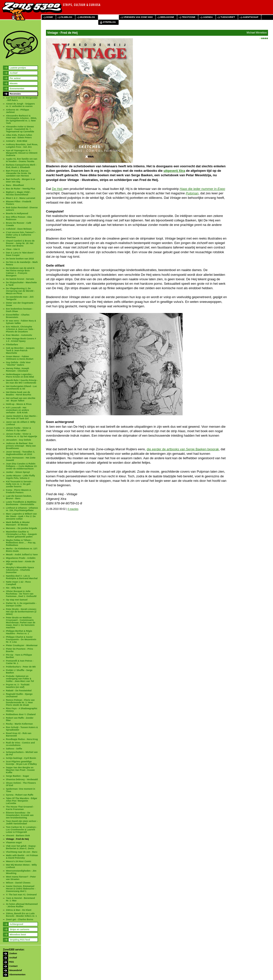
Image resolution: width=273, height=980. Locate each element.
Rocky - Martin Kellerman (19, 724)
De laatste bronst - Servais (20, 279)
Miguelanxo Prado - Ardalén (21, 558)
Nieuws (14, 83)
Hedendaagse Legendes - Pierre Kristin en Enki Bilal (20, 376)
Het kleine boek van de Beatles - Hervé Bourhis (19, 393)
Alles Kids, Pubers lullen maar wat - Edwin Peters (19, 136)
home (50, 17)
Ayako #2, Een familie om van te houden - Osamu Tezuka (22, 160)
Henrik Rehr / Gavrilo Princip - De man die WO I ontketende (22, 382)
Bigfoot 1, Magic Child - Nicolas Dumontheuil (18, 193)
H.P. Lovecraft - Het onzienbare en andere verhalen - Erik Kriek (18, 410)
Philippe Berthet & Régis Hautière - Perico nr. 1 (19, 632)
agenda (208, 17)
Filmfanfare (12, 345)
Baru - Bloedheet (15, 185)
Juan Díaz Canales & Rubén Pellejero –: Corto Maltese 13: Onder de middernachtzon (22, 466)
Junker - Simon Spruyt (18, 472)
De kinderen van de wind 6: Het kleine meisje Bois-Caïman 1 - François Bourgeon (20, 272)
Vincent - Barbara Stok (18, 836)
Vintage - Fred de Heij (17, 839)
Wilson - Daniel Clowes (18, 883)
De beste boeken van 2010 (20, 259)
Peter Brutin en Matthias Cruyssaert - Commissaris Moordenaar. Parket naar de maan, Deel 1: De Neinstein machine (21, 623)
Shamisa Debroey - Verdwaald (22, 779)
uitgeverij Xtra (174, 171)
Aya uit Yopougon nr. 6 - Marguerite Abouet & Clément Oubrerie (22, 153)
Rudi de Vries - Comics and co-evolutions (20, 744)
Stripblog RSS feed (20, 940)
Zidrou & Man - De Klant (19, 910)
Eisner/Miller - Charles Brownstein (18, 316)
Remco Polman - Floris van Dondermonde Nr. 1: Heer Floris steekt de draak (20, 702)
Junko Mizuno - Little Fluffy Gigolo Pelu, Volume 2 (20, 477)
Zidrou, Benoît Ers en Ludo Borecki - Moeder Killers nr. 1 (21, 915)
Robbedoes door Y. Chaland (21, 714)
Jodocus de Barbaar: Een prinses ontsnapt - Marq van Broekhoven (21, 446)
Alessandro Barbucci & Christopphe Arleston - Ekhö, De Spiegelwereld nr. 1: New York (21, 119)
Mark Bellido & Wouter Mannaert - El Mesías (18, 524)
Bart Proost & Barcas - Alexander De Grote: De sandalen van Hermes (19, 173)
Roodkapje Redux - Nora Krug (22, 739)
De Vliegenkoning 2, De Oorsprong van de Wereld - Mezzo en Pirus (20, 291)
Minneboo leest (18, 935)
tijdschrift (228, 17)
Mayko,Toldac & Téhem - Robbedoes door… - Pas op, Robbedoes (21, 543)
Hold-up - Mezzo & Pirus (19, 404)
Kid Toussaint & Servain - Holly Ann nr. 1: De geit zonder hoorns (19, 484)
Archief (14, 73)
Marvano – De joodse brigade (21, 528)
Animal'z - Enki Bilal (17, 141)
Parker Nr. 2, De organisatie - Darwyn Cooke (21, 604)
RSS (12, 962)
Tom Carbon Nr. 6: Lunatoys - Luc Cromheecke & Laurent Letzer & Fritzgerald (21, 830)
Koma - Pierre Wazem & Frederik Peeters (19, 491)
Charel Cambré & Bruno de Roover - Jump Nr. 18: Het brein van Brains (20, 243)
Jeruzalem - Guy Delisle (19, 440)
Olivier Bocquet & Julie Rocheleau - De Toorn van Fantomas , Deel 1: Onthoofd (21, 594)
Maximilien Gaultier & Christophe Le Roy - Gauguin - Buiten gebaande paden (21, 534)
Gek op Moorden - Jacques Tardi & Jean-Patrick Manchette (20, 350)
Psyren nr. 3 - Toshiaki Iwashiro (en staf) (18, 686)
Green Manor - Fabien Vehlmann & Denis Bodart (20, 358)
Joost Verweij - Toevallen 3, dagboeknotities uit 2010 (20, 453)
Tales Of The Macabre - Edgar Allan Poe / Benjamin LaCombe (22, 801)
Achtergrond (16, 924)
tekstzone (189, 17)
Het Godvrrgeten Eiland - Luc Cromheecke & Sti (21, 387)
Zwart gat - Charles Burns (20, 919)
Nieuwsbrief (16, 970)
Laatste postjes (18, 68)
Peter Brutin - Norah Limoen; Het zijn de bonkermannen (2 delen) (21, 612)
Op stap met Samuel (17, 600)
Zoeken (13, 953)
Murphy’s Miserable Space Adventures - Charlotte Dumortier (20, 570)
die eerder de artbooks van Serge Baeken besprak (183, 449)
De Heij (58, 189)
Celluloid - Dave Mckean (19, 229)
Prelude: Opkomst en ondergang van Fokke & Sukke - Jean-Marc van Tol (20, 679)
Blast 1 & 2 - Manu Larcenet (21, 198)
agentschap (251, 17)
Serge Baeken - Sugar (18, 776)
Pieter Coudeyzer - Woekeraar (22, 645)
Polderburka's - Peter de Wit (21, 667)
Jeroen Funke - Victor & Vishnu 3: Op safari (19, 429)
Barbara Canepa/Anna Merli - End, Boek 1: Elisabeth (21, 166)
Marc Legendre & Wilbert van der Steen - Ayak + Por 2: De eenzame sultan (21, 516)
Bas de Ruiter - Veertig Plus (21, 189)
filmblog (66, 17)
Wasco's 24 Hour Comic (19, 861)
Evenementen (17, 89)
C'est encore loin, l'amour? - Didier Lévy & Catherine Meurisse (21, 235)
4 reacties (73, 509)
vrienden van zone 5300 (138, 17)
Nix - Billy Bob (14, 588)
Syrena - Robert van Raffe (20, 795)
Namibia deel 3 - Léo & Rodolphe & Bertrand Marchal (22, 577)
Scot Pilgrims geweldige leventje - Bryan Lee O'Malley (21, 763)
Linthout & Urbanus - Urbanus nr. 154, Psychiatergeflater (22, 509)
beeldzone (167, 17)
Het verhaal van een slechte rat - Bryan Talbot (21, 399)
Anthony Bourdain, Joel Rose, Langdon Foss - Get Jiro (22, 146)
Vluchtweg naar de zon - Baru (22, 852)
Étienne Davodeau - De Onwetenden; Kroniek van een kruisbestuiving (20, 815)
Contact (13, 966)
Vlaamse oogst (14, 842)
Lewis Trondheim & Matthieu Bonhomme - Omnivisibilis (21, 503)
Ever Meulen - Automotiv (19, 335)
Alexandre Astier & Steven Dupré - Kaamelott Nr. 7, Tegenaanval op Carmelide (20, 129)
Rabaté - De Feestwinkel (19, 691)
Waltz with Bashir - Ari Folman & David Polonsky (22, 857)
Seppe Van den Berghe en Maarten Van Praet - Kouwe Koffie (20, 770)
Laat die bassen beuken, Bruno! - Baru (19, 497)
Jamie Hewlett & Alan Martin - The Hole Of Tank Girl (22, 417)
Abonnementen (17, 975)
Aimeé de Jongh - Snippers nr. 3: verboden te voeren (20, 105)
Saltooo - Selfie (14, 749)
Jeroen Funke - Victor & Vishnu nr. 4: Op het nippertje (21, 435)
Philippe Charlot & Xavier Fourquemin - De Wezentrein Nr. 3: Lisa (21, 639)
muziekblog (88, 17)
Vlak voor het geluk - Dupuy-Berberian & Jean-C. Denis (21, 847)
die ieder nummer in (202, 189)
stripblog (109, 22)
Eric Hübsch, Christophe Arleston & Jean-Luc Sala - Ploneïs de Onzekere (20, 329)
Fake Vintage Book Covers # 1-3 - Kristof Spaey (21, 340)
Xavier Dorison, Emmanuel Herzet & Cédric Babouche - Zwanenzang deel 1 (21, 889)
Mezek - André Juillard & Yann (22, 555)
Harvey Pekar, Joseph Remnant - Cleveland (18, 370)
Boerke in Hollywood (17, 213)
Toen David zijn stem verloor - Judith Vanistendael (22, 822)
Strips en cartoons (19, 929)
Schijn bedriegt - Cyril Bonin (21, 758)
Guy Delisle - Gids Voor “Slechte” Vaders (18, 364)
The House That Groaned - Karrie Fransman (20, 808)
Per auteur (15, 78)
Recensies (15, 94)
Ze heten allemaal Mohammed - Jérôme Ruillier (22, 905)
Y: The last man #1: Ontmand (21, 895)
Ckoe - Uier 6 (13, 249)
